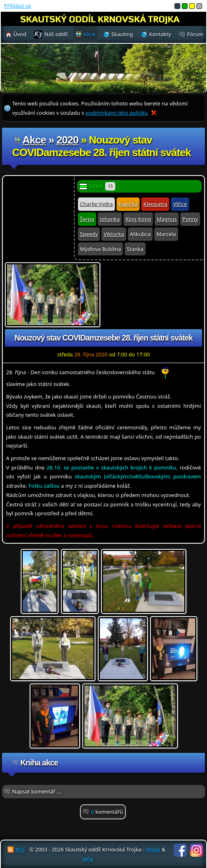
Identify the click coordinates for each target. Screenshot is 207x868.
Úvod (20, 34)
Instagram (196, 850)
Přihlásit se (17, 6)
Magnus (167, 219)
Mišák (153, 849)
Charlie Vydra (96, 204)
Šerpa (87, 219)
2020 (67, 140)
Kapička (128, 204)
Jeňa (88, 859)
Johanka (110, 219)
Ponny (190, 219)
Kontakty (160, 34)
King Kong (138, 219)
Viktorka (114, 234)
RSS (20, 849)
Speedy (89, 234)
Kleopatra (155, 204)
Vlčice (180, 204)
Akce (34, 140)
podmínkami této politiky (116, 113)
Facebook (180, 850)
